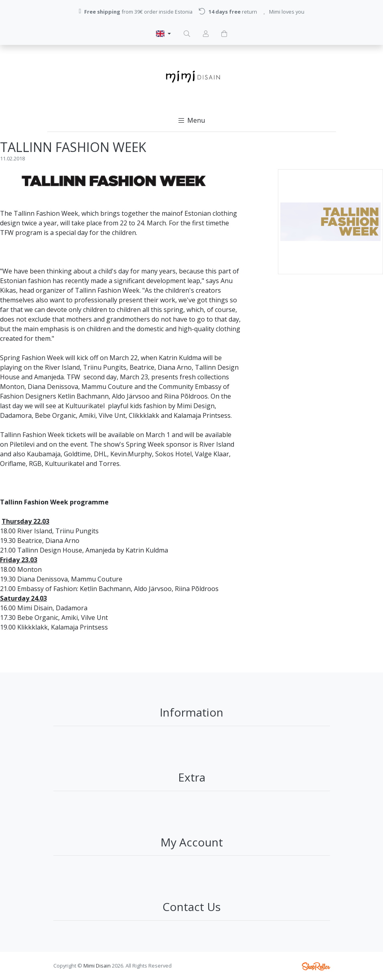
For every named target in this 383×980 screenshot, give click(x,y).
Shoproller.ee (316, 966)
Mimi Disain (97, 966)
